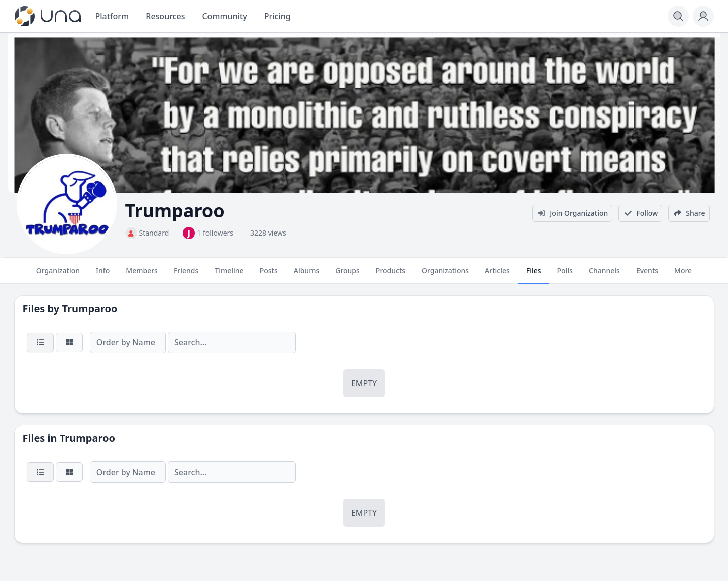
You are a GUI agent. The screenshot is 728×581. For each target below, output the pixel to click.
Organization (58, 275)
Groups (347, 275)
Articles (497, 275)
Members (142, 275)
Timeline (229, 275)
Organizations (445, 275)
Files (534, 275)
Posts (269, 275)
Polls (565, 275)
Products (391, 275)
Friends (186, 275)
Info (103, 275)
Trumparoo (89, 309)
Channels (604, 275)
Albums (306, 275)
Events (647, 275)
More (683, 275)
